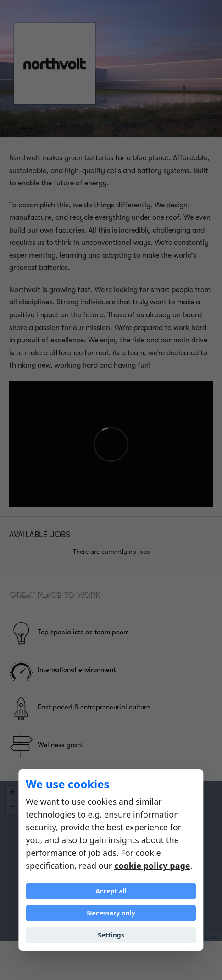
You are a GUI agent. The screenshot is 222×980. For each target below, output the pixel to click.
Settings (111, 935)
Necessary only (111, 913)
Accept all (111, 891)
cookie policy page (152, 866)
